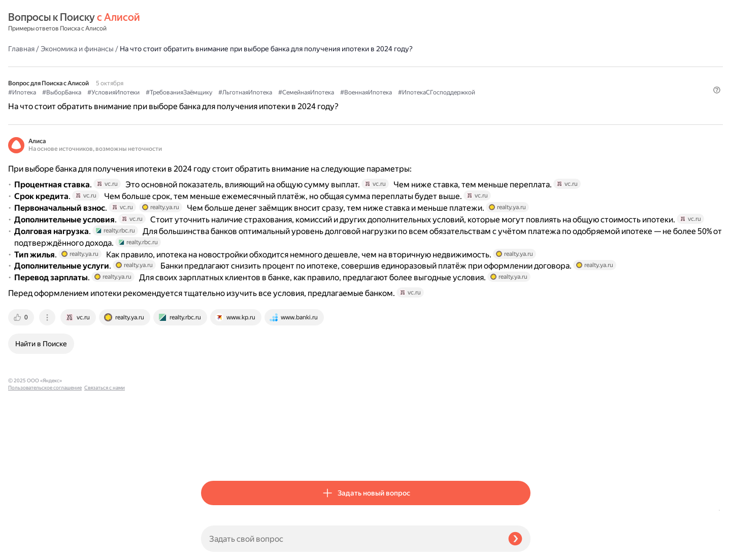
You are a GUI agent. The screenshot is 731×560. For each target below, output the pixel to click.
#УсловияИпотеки (306, 77)
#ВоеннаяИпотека (289, 87)
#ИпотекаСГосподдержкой (359, 87)
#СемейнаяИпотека (229, 87)
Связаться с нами (28, 548)
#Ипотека (215, 77)
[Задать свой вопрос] (351, 539)
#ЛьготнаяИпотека (438, 77)
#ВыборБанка (255, 77)
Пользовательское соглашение (45, 541)
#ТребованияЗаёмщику (372, 77)
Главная (214, 22)
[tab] (215, 455)
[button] (524, 104)
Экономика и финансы (270, 22)
